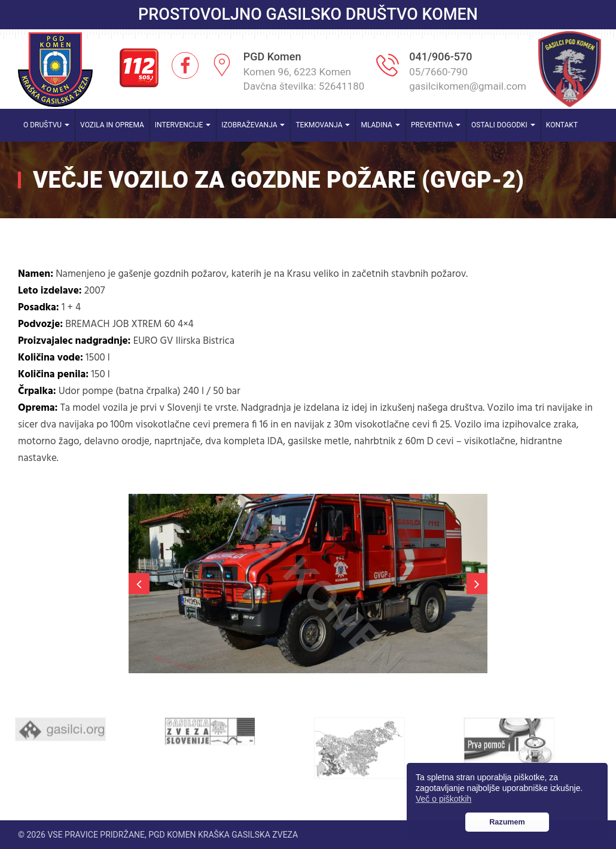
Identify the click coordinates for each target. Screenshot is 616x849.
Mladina (380, 125)
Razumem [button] (507, 822)
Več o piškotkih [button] (443, 799)
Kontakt (562, 125)
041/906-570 (440, 57)
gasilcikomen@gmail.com (468, 86)
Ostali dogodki (503, 125)
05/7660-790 (438, 72)
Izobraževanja (253, 125)
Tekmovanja (323, 125)
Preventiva (436, 125)
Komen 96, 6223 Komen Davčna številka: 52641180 (304, 79)
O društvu (46, 125)
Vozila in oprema (112, 125)
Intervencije (183, 125)
